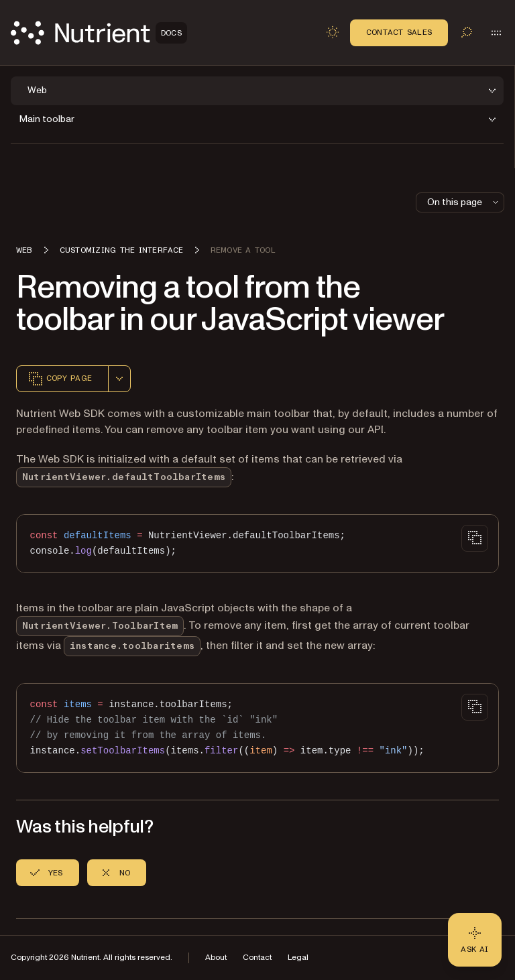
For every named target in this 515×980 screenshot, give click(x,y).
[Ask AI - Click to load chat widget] (475, 940)
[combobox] (119, 379)
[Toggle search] (467, 32)
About (216, 958)
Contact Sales (399, 32)
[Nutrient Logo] (99, 33)
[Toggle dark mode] (333, 32)
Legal (298, 958)
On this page (464, 202)
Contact (257, 958)
